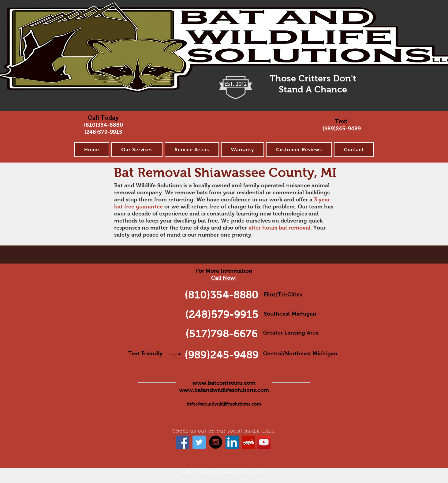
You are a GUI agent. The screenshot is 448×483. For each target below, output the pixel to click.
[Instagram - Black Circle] (216, 442)
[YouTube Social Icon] (264, 442)
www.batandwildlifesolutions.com (224, 390)
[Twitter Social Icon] (199, 442)
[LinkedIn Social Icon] (232, 442)
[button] (137, 150)
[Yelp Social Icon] (249, 442)
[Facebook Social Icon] (183, 442)
